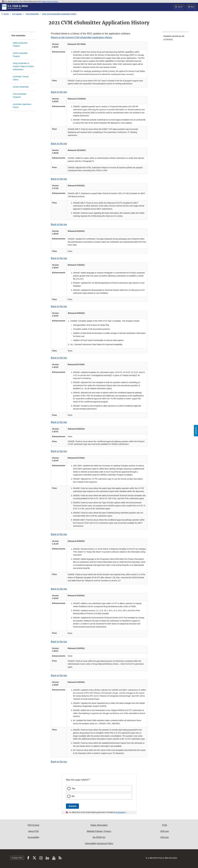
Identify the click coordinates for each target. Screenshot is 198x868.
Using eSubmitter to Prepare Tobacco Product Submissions (23, 66)
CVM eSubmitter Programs (20, 95)
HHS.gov (165, 831)
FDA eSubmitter (32, 14)
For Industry (17, 14)
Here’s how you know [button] (50, 1)
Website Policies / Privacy (99, 831)
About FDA (33, 831)
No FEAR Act (99, 837)
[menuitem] (175, 39)
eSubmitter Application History (22, 106)
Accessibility (33, 837)
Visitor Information (99, 825)
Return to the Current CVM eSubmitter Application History (82, 37)
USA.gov (164, 837)
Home (6, 14)
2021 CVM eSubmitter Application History (59, 14)
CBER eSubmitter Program (20, 44)
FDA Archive (33, 825)
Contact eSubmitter (21, 87)
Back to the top (59, 92)
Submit (72, 806)
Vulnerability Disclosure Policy (99, 843)
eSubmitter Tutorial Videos (21, 78)
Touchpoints (120, 812)
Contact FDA (17, 858)
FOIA (164, 825)
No (73, 796)
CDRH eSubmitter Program (20, 55)
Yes (73, 788)
